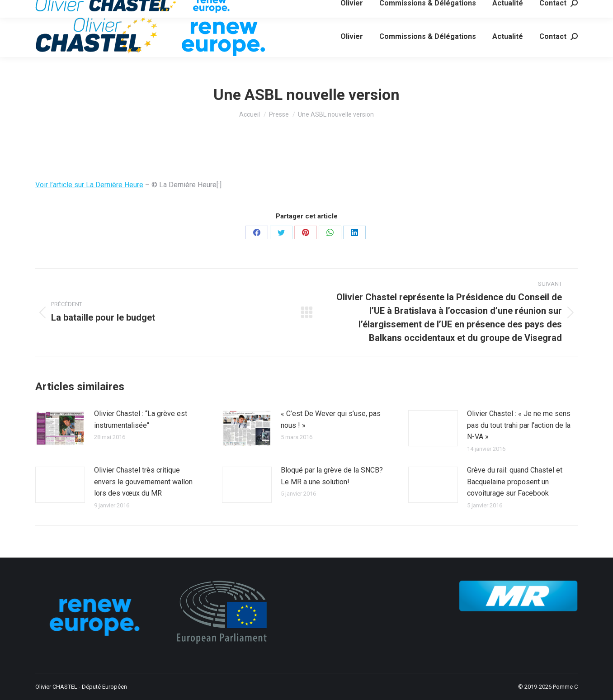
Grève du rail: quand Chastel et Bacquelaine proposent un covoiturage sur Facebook (515, 482)
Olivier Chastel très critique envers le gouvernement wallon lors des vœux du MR (143, 482)
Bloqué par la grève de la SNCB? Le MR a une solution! (332, 476)
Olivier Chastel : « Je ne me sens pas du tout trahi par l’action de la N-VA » (519, 425)
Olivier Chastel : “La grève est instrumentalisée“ (141, 419)
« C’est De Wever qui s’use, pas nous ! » (331, 419)
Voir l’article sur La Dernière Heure (89, 185)
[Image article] (60, 428)
